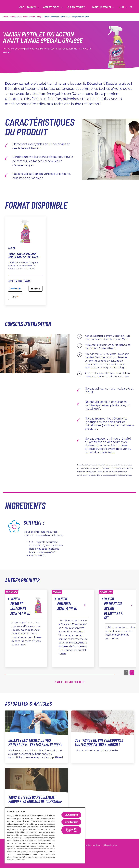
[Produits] (32, 7)
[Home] (22, 7)
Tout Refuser (71, 822)
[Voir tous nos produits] (70, 682)
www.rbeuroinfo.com (50, 535)
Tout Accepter (71, 815)
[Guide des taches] (51, 7)
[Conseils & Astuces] (102, 7)
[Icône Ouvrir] (131, 7)
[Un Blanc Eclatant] (76, 7)
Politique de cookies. (30, 854)
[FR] (123, 7)
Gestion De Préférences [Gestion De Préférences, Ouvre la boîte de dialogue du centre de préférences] (71, 830)
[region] (45, 835)
